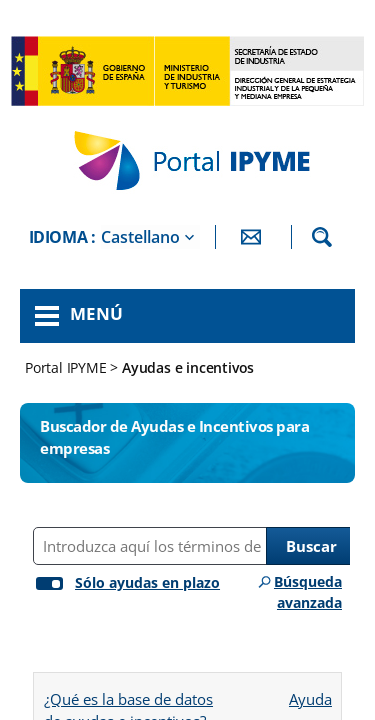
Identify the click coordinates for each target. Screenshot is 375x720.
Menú (96, 313)
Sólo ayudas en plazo (147, 582)
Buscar (311, 546)
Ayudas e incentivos (188, 367)
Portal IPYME (67, 367)
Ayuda (310, 692)
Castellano (140, 237)
